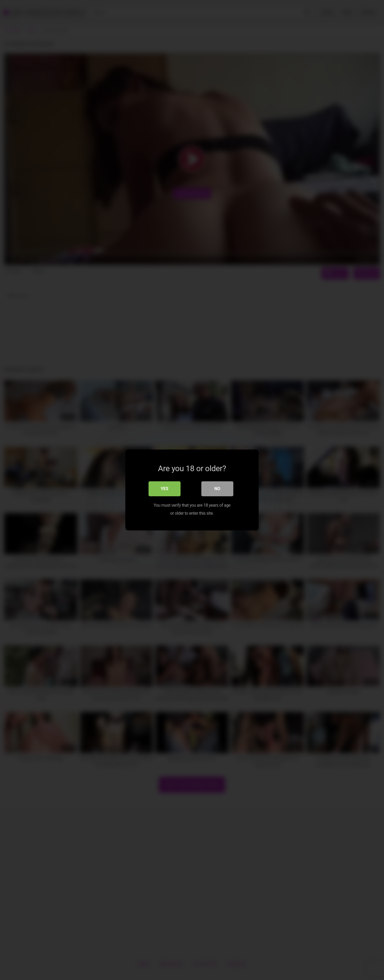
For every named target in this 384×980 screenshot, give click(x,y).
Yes (165, 489)
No (217, 489)
